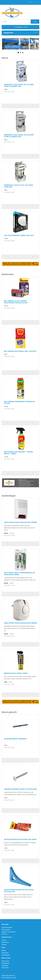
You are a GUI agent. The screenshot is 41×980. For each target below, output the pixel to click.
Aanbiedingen (6, 955)
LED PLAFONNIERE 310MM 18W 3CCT (19, 235)
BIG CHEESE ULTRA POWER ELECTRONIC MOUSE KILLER (16, 302)
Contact (4, 940)
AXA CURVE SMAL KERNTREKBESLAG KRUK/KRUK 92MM (19, 574)
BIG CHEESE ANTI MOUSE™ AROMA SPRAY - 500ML (18, 453)
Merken (4, 951)
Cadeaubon (5, 953)
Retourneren (5, 942)
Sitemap (4, 945)
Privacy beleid (6, 930)
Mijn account (5, 961)
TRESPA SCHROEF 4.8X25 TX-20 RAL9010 (20, 789)
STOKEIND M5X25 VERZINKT (15, 739)
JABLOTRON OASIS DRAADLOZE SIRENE (20, 522)
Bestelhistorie (6, 963)
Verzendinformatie (7, 927)
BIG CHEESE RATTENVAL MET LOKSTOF (20, 351)
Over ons (4, 934)
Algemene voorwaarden (9, 932)
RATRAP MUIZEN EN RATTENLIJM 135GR (20, 839)
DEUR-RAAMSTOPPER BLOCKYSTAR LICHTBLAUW (19, 891)
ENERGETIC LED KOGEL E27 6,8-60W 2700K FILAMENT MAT (19, 85)
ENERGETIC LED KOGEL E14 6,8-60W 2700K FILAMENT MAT (19, 136)
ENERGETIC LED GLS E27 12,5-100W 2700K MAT (18, 186)
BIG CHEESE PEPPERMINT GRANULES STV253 (19, 402)
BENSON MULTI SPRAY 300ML (16, 673)
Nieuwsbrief (5, 968)
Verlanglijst (5, 965)
